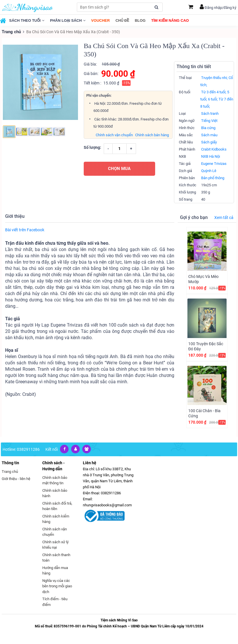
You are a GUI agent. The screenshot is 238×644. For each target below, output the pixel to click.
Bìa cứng (208, 128)
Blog (140, 20)
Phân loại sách (68, 20)
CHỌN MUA (119, 168)
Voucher (100, 20)
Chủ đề (122, 20)
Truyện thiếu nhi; (214, 77)
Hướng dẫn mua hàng (55, 570)
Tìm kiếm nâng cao (170, 20)
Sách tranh (210, 113)
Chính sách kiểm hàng (56, 519)
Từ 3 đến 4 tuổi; (214, 92)
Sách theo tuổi (27, 20)
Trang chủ (11, 31)
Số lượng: (92, 147)
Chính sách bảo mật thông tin (55, 480)
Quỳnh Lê (209, 170)
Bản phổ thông (213, 178)
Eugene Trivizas (214, 163)
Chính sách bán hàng (152, 135)
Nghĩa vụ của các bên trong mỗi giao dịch (57, 586)
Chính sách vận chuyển (114, 135)
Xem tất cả (224, 217)
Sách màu (209, 135)
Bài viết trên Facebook (25, 230)
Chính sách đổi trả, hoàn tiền (57, 506)
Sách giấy (209, 142)
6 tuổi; (213, 99)
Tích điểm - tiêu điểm (55, 601)
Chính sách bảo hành (55, 493)
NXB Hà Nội (211, 156)
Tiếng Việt (209, 120)
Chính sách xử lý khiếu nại (55, 545)
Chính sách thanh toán (56, 557)
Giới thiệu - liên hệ (16, 478)
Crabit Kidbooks (214, 149)
